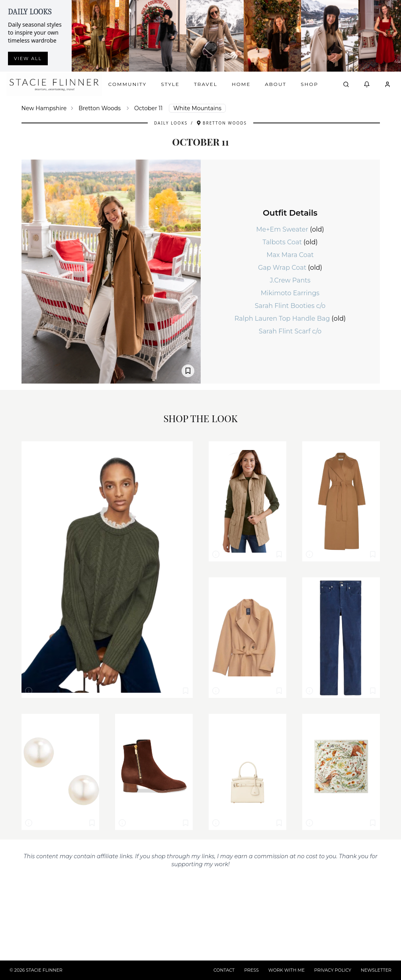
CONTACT (224, 970)
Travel (206, 84)
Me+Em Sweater (283, 229)
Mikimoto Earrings (290, 293)
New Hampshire (44, 108)
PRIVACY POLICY (333, 970)
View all (28, 58)
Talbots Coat (283, 242)
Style (170, 84)
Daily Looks (171, 123)
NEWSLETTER (376, 970)
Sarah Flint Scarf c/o (290, 331)
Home (241, 84)
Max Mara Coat (290, 255)
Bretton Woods (100, 108)
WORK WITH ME (287, 970)
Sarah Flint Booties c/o (290, 306)
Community (127, 84)
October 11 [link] (148, 108)
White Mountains (197, 108)
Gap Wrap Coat (283, 268)
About (276, 84)
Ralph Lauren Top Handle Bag (283, 319)
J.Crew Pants (290, 280)
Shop (309, 84)
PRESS (251, 970)
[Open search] (346, 84)
